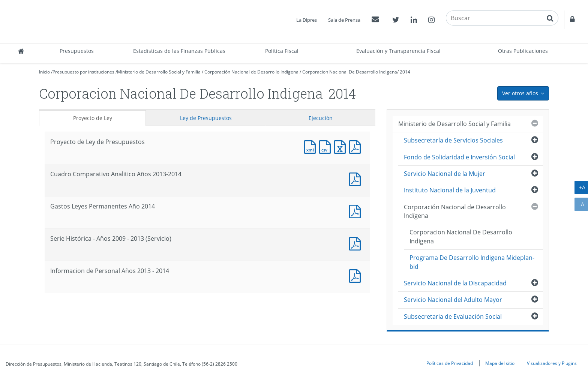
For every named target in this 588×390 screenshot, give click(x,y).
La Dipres (307, 20)
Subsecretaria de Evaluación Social (453, 316)
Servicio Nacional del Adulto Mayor (453, 300)
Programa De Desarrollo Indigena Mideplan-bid (472, 262)
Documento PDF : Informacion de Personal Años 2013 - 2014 (357, 275)
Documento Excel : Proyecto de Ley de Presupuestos (342, 146)
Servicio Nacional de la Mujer (445, 174)
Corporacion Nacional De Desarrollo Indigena (350, 72)
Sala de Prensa (344, 20)
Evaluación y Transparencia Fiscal (398, 51)
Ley (206, 118)
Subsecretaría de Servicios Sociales (453, 140)
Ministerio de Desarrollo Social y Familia (159, 72)
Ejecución (321, 118)
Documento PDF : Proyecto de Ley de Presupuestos (357, 146)
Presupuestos (77, 51)
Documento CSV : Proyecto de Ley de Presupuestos (327, 146)
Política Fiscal (282, 51)
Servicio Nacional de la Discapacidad (455, 283)
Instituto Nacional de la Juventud (450, 190)
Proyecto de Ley (93, 118)
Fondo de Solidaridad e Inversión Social (459, 157)
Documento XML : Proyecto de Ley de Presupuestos (312, 146)
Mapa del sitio (500, 363)
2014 (405, 72)
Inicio (44, 72)
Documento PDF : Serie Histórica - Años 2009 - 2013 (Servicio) (357, 243)
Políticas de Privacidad (450, 363)
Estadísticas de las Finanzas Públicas (179, 51)
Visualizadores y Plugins (552, 363)
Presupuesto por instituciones (83, 72)
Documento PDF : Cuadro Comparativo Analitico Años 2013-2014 (357, 178)
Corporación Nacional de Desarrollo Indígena (251, 72)
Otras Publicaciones (523, 51)
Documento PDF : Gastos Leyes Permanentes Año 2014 (357, 211)
